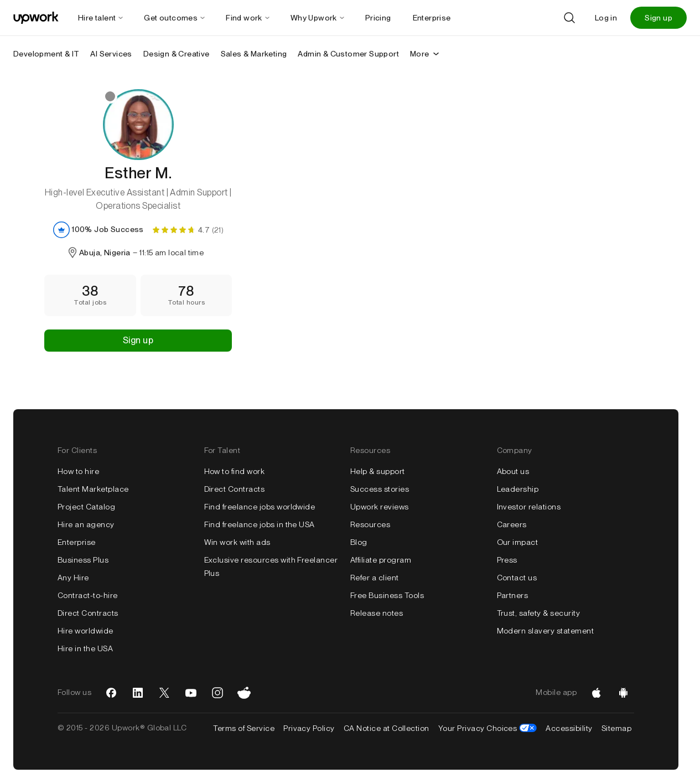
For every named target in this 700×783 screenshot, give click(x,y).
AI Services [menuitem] (111, 54)
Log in (606, 18)
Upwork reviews (380, 507)
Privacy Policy (309, 728)
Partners (513, 595)
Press (507, 560)
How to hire (78, 471)
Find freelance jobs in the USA (260, 524)
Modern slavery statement (546, 631)
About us (513, 471)
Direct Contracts (88, 613)
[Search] (569, 18)
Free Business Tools (387, 595)
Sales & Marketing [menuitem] (254, 54)
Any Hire (73, 578)
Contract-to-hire (88, 595)
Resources (370, 524)
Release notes (377, 613)
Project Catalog (86, 507)
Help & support (378, 471)
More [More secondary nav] (425, 54)
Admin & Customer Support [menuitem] (348, 54)
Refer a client (375, 578)
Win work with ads (237, 542)
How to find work (235, 471)
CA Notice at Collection (387, 728)
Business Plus (83, 560)
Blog (359, 542)
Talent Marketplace (93, 489)
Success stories (380, 489)
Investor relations (529, 507)
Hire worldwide (85, 631)
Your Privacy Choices (488, 728)
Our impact (518, 542)
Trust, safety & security (539, 613)
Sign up (658, 18)
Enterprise (77, 542)
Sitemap (616, 728)
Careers (512, 524)
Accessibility (569, 728)
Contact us (517, 578)
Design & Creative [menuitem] (177, 54)
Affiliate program (381, 560)
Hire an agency (86, 524)
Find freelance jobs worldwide (260, 507)
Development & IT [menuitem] (46, 54)
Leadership (518, 489)
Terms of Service (244, 728)
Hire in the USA (85, 648)
